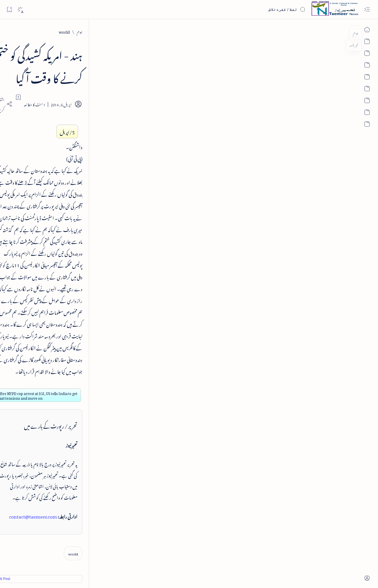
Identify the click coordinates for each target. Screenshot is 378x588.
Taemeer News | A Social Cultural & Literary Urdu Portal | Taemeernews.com (281, 576)
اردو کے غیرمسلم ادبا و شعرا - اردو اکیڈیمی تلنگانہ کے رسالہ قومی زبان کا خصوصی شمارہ (54, 208)
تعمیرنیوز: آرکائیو (76, 371)
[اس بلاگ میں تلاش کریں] (261, 9)
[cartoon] (78, 458)
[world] (322, 31)
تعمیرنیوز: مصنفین (75, 361)
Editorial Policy (21, 559)
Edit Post (120, 399)
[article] (36, 413)
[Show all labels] (85, 474)
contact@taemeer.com (291, 335)
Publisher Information (50, 559)
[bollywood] (78, 443)
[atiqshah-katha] (36, 428)
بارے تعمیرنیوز (76, 330)
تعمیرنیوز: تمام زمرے (72, 340)
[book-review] (62, 150)
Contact (134, 559)
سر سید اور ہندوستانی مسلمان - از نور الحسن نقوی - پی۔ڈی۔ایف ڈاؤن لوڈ (54, 286)
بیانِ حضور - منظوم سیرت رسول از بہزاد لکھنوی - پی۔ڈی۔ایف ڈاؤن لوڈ (56, 247)
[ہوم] (338, 31)
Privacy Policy (152, 559)
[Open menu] (367, 10)
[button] (23, 48)
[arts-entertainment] (78, 428)
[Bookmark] (9, 9)
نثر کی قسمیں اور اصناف (70, 111)
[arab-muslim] (78, 413)
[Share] (120, 81)
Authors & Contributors (109, 559)
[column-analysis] (36, 458)
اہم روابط (79, 350)
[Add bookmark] (137, 74)
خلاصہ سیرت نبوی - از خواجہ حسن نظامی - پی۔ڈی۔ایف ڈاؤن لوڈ (54, 168)
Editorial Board (79, 559)
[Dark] (20, 10)
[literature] (65, 98)
